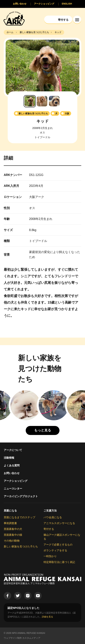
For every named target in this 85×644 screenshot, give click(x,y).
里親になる (10, 511)
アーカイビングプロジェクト (21, 496)
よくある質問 (12, 465)
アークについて (13, 450)
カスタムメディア (31, 638)
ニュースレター (13, 489)
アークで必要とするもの (58, 545)
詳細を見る (47, 617)
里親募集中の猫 (13, 535)
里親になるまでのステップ (20, 517)
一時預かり (50, 556)
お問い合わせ (12, 473)
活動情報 (9, 458)
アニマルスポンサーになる (59, 523)
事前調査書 (10, 523)
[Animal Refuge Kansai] (14, 18)
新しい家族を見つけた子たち (21, 546)
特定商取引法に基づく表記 (59, 562)
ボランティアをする (55, 550)
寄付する (49, 529)
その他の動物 (12, 541)
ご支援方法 (50, 511)
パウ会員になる (53, 517)
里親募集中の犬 (13, 529)
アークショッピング (16, 481)
